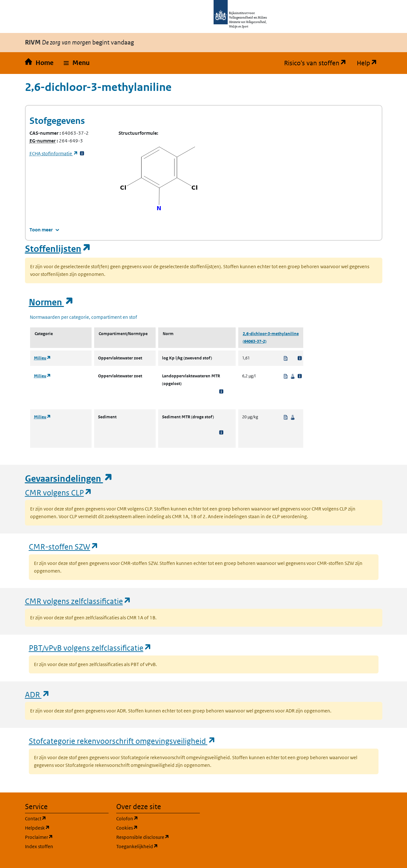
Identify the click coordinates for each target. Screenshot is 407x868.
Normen (51, 302)
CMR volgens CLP (59, 492)
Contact (66, 818)
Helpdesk (67, 828)
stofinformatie (54, 153)
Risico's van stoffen (318, 63)
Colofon (158, 818)
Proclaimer (67, 837)
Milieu (42, 358)
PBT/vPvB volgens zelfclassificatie (90, 648)
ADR (37, 694)
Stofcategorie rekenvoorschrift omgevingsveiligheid (122, 741)
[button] (77, 63)
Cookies (158, 828)
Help (370, 63)
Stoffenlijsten (58, 249)
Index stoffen (39, 846)
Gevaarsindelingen (69, 479)
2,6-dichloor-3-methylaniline (271, 334)
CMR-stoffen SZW (64, 547)
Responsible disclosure (158, 837)
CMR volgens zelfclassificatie (78, 601)
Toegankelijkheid (158, 846)
